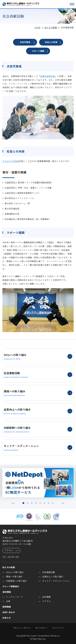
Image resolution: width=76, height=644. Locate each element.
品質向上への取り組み (53, 577)
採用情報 (7, 607)
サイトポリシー (42, 628)
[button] (13, 503)
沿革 (8, 601)
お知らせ (7, 618)
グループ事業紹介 (11, 586)
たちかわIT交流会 (11, 161)
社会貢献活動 (49, 572)
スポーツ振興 (40, 51)
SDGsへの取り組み (15, 572)
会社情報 (7, 592)
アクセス (11, 550)
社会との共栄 (53, 42)
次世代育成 (27, 42)
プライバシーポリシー (22, 628)
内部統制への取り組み (16, 581)
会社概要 (46, 597)
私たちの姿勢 (9, 567)
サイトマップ (58, 628)
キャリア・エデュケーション (56, 581)
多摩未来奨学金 (48, 76)
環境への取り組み (14, 577)
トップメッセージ (14, 597)
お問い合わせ (9, 612)
